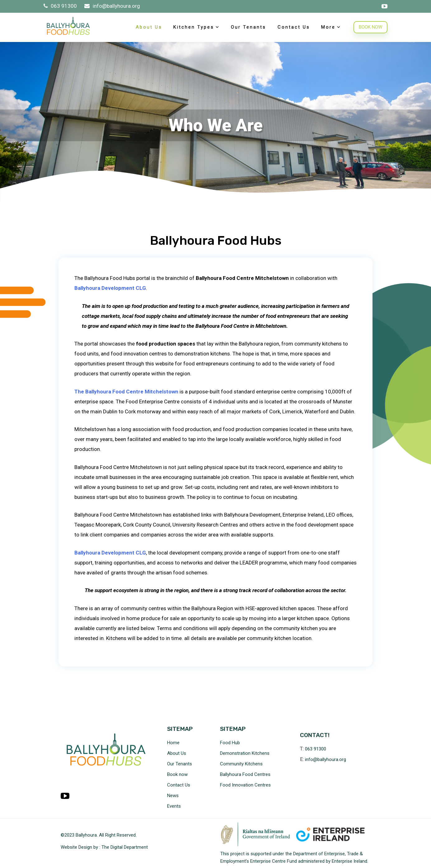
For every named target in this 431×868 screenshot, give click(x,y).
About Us (149, 27)
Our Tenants (248, 27)
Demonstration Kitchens (245, 753)
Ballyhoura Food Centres (245, 774)
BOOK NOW (370, 27)
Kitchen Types (194, 27)
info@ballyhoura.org (112, 6)
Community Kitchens (241, 764)
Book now (177, 774)
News (173, 796)
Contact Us (294, 27)
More (328, 27)
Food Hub (230, 743)
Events (174, 806)
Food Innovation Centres (245, 785)
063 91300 (61, 6)
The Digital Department (125, 847)
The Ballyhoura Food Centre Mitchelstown (126, 392)
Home (173, 743)
